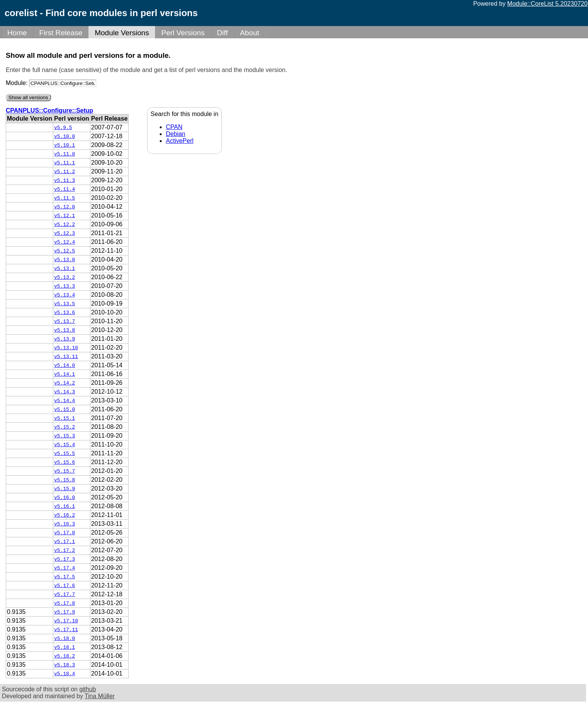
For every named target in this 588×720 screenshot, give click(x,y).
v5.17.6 (65, 586)
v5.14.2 (65, 383)
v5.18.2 (65, 656)
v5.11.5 (65, 198)
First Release (61, 33)
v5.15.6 (65, 462)
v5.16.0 (65, 497)
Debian (176, 134)
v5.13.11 (66, 357)
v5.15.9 (65, 489)
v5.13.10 (66, 348)
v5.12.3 (65, 233)
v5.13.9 (65, 339)
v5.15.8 (65, 480)
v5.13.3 (65, 286)
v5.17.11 (66, 630)
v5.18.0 (65, 638)
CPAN (174, 127)
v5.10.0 (65, 136)
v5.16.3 (65, 524)
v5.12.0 (65, 207)
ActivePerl (180, 141)
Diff (222, 33)
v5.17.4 (65, 568)
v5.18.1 (65, 647)
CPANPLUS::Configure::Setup (49, 110)
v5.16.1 (65, 506)
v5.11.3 (65, 180)
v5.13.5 (65, 304)
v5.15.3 (65, 436)
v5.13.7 (65, 321)
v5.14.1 (65, 374)
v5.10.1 (65, 145)
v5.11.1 (65, 163)
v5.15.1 (65, 418)
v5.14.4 (65, 401)
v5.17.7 (65, 594)
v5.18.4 (65, 674)
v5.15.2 (65, 427)
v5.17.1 (65, 542)
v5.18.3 (65, 665)
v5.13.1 (65, 268)
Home (17, 33)
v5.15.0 (65, 409)
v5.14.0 (65, 365)
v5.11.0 (65, 154)
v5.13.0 (65, 260)
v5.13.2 (65, 277)
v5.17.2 (65, 550)
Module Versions (122, 33)
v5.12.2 (65, 224)
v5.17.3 (65, 559)
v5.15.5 (65, 453)
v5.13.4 (65, 295)
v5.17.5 (65, 577)
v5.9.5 (63, 128)
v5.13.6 (65, 313)
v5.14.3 (65, 392)
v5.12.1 (65, 216)
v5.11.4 (65, 189)
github (88, 689)
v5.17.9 (65, 612)
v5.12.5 (65, 251)
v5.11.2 (65, 172)
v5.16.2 (65, 515)
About (250, 33)
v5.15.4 (65, 445)
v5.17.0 (65, 533)
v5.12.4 (65, 242)
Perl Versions (183, 33)
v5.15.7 (65, 471)
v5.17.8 (65, 603)
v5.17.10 (66, 621)
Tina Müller (100, 696)
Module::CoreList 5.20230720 (547, 4)
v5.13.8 (65, 330)
